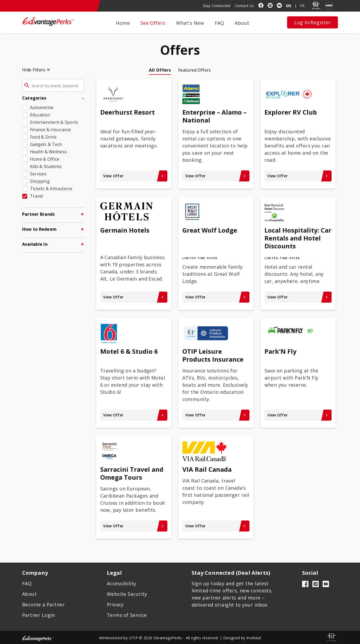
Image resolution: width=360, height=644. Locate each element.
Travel (36, 196)
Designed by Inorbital (242, 638)
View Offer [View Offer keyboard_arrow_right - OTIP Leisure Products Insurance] (216, 415)
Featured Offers (195, 70)
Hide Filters (34, 70)
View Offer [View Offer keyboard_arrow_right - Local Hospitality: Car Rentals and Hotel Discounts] (298, 297)
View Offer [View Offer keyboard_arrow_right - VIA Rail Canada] (216, 526)
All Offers (160, 70)
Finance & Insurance (51, 130)
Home (123, 23)
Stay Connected (217, 6)
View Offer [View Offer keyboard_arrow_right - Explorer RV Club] (298, 176)
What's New (190, 23)
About (242, 23)
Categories (34, 98)
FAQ (219, 23)
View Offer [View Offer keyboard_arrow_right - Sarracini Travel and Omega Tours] (134, 526)
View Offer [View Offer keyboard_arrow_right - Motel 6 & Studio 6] (134, 415)
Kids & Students (46, 166)
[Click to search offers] (27, 86)
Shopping (40, 181)
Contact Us (244, 6)
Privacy (115, 604)
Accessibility (122, 583)
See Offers (153, 23)
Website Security (127, 594)
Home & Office (45, 159)
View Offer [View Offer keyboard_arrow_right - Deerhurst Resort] (134, 176)
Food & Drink (43, 137)
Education (40, 115)
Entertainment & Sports (54, 122)
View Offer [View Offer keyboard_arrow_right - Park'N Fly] (298, 415)
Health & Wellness (48, 152)
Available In (35, 244)
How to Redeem (39, 229)
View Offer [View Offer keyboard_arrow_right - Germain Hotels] (134, 297)
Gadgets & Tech (46, 144)
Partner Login (39, 615)
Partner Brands (38, 214)
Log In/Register (312, 22)
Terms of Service (127, 615)
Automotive (42, 107)
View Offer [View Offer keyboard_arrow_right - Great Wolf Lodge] (216, 297)
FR (302, 6)
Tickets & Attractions (51, 189)
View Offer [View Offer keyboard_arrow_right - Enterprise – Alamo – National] (216, 176)
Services (38, 174)
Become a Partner (43, 604)
